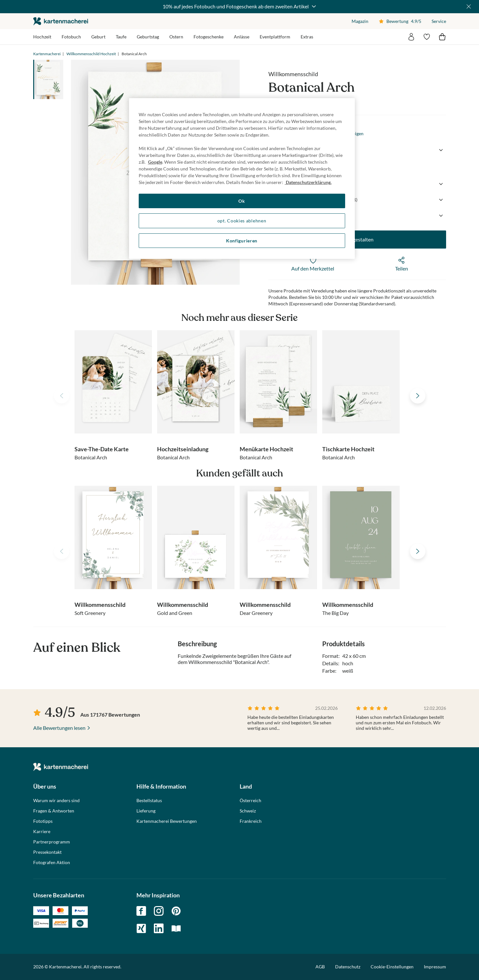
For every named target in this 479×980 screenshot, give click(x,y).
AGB (320, 967)
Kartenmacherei (47, 54)
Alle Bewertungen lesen (59, 728)
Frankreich (251, 821)
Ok (242, 201)
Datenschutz (348, 967)
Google (155, 162)
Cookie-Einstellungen (392, 967)
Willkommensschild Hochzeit (91, 54)
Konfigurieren (242, 241)
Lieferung (146, 811)
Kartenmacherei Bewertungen (167, 821)
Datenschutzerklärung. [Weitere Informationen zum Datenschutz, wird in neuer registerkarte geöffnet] (308, 182)
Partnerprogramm (52, 842)
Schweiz (248, 811)
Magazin (360, 21)
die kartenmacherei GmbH (61, 21)
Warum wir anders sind (56, 801)
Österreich (250, 801)
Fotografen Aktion (52, 863)
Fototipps (43, 821)
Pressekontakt (47, 852)
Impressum (435, 967)
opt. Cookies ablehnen (242, 221)
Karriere (42, 832)
